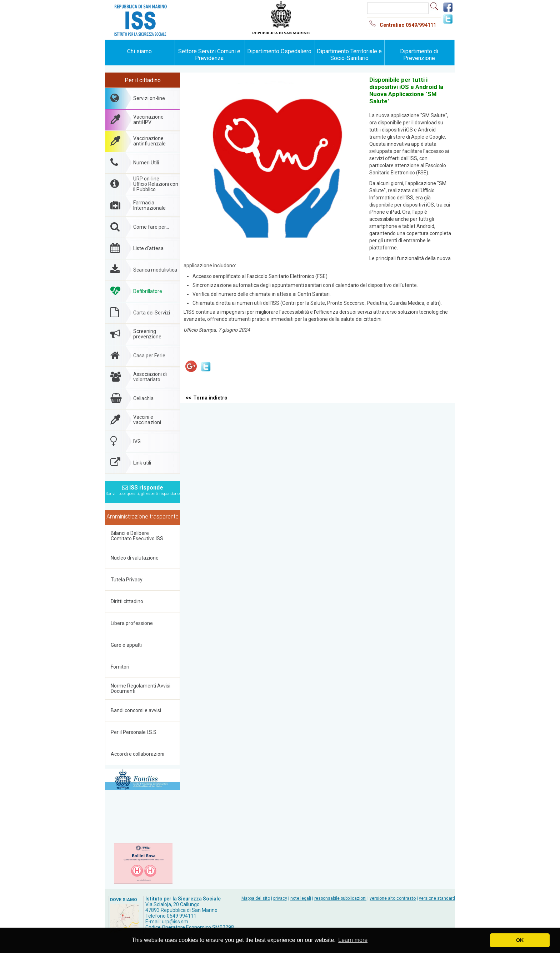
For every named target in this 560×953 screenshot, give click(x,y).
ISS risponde (143, 488)
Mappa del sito (256, 898)
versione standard (437, 898)
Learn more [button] (353, 940)
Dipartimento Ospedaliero (279, 51)
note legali (301, 898)
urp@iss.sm (175, 922)
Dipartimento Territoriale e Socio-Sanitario (349, 55)
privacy (280, 898)
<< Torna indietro (206, 398)
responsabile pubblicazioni (340, 898)
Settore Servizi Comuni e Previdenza (209, 55)
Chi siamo (139, 51)
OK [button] (520, 940)
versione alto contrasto (393, 898)
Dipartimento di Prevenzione (419, 55)
